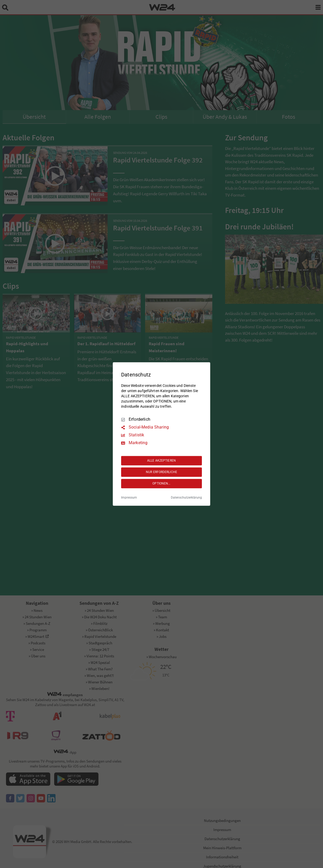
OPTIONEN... (161, 483)
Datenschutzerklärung (186, 498)
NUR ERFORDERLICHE (161, 472)
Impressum (129, 498)
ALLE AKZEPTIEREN (161, 461)
